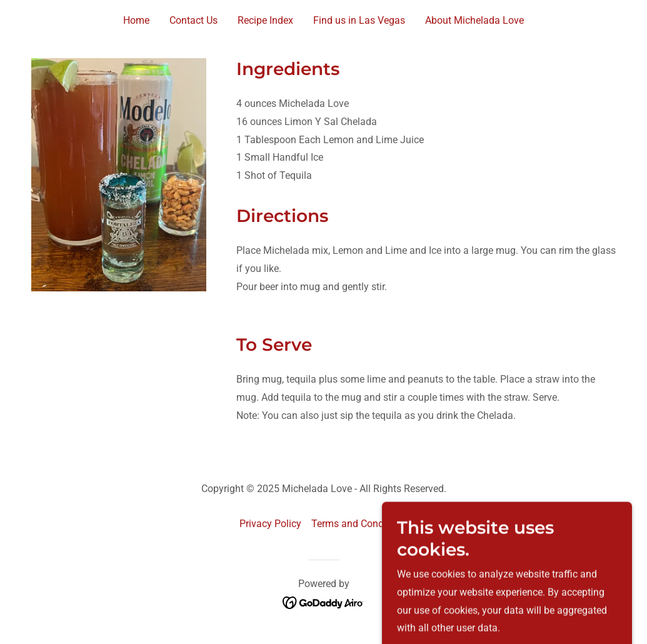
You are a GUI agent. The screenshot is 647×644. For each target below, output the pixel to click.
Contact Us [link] (193, 20)
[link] (323, 602)
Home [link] (136, 20)
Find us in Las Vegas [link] (359, 20)
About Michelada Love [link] (474, 20)
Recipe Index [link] (265, 20)
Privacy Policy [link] (270, 524)
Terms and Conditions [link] (360, 524)
